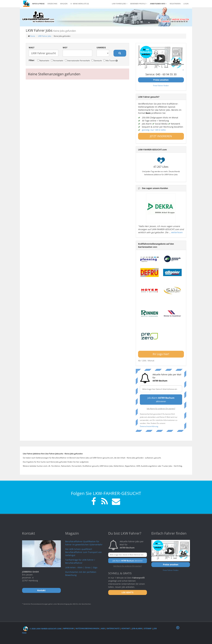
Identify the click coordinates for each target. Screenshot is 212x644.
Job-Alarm (137, 629)
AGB (103, 629)
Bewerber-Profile (139, 4)
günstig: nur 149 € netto (154, 130)
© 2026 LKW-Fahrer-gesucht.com (42, 629)
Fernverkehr (57, 60)
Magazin (64, 4)
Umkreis (101, 47)
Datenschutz (113, 629)
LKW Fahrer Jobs (45, 36)
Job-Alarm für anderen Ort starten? (161, 408)
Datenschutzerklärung (149, 426)
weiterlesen (177, 232)
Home (33, 36)
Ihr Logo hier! (161, 354)
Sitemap (148, 629)
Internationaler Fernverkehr (77, 60)
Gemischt (97, 60)
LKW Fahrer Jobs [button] (120, 4)
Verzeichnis (52, 4)
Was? (32, 47)
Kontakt (126, 629)
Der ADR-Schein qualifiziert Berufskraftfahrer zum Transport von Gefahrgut (83, 552)
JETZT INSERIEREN (161, 136)
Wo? (65, 47)
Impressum (68, 629)
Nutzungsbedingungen (87, 629)
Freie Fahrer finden (161, 85)
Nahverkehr (43, 60)
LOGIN (186, 4)
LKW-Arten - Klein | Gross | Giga (81, 567)
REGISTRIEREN (175, 4)
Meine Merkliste (80, 4)
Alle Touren (110, 60)
